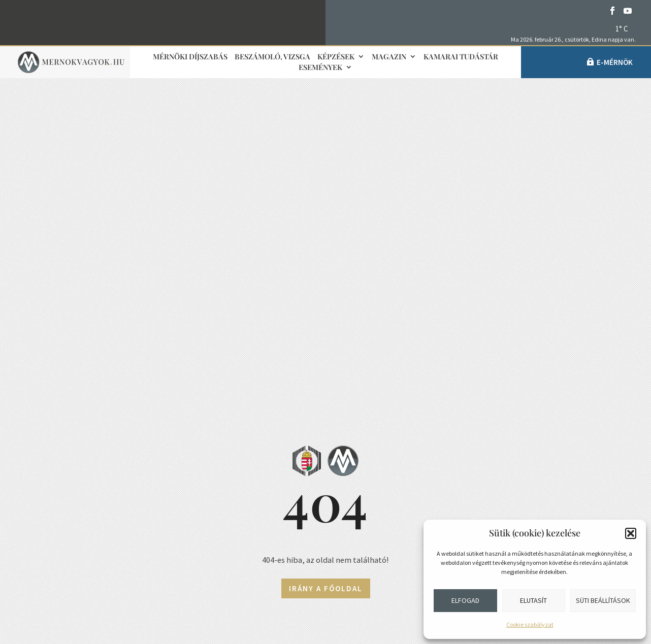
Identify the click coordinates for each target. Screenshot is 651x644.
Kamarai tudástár (461, 57)
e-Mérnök (615, 62)
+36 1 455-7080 (101, 472)
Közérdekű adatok (96, 572)
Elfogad (465, 600)
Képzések (336, 57)
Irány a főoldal (326, 281)
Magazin (389, 57)
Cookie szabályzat (530, 624)
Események (320, 68)
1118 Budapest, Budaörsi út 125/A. (136, 498)
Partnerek (430, 518)
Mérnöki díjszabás (190, 57)
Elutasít (533, 600)
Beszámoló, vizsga (272, 57)
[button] (631, 533)
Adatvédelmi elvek (268, 550)
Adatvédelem (86, 548)
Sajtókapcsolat (267, 475)
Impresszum (258, 500)
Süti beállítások (603, 600)
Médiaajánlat (261, 525)
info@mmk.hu (96, 448)
